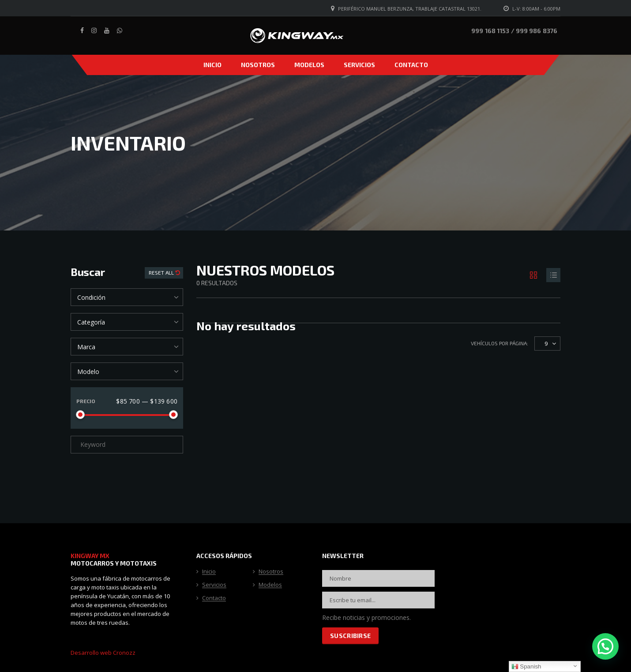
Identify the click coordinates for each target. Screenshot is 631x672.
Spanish (526, 667)
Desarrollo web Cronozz (103, 653)
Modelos (309, 65)
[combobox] (127, 297)
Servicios (359, 65)
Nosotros (258, 65)
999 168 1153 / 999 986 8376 (514, 31)
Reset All (162, 272)
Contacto (411, 65)
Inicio (212, 65)
